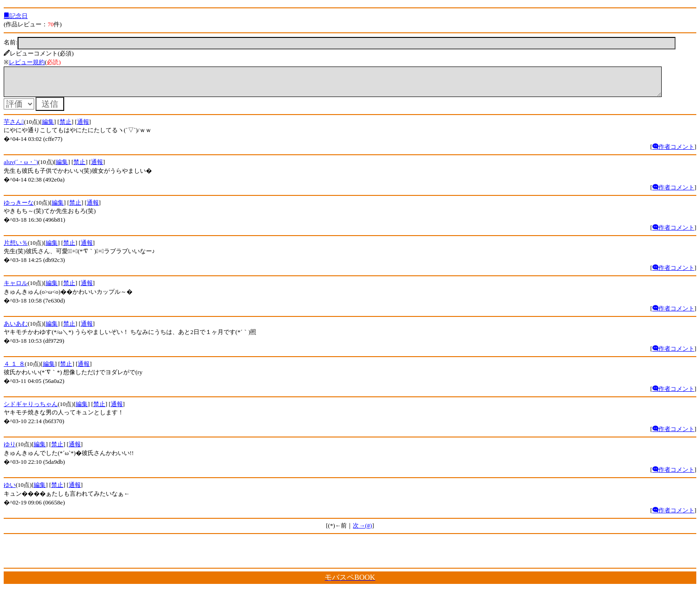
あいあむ (16, 329)
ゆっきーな (19, 208)
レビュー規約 (27, 62)
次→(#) (362, 531)
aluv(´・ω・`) (21, 167)
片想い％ (16, 248)
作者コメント (673, 152)
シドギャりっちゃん (31, 410)
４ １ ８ (14, 369)
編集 (48, 127)
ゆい (10, 490)
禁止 (66, 127)
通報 (83, 127)
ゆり (10, 450)
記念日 (16, 16)
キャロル (16, 288)
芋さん (14, 127)
